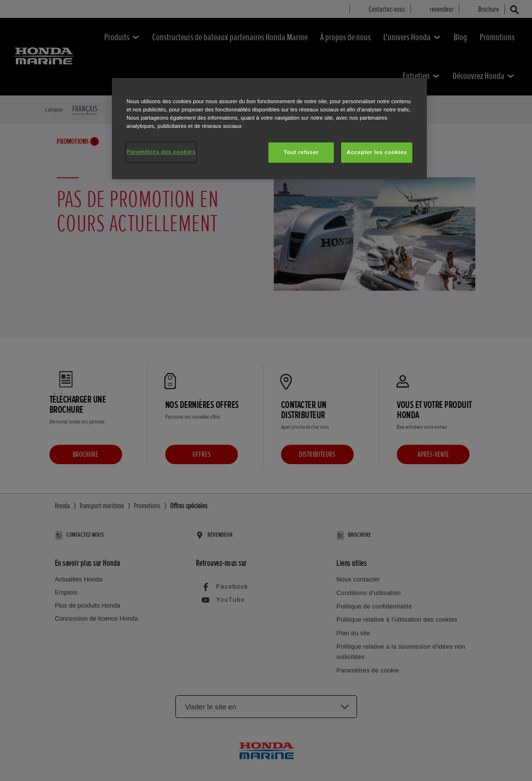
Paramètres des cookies (161, 152)
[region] (269, 129)
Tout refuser (301, 152)
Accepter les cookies (377, 152)
